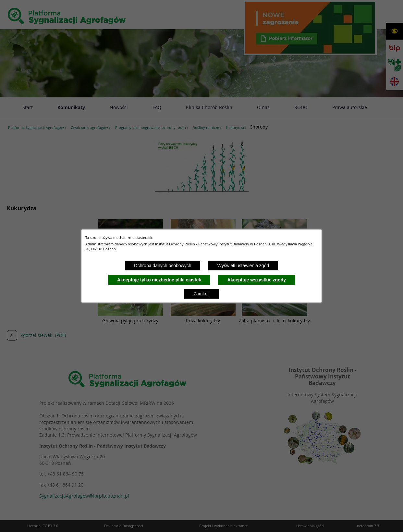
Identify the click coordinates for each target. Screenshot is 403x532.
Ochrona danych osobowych (163, 266)
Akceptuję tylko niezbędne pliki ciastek (159, 280)
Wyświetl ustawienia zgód (243, 266)
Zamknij (201, 294)
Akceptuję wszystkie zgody (256, 280)
